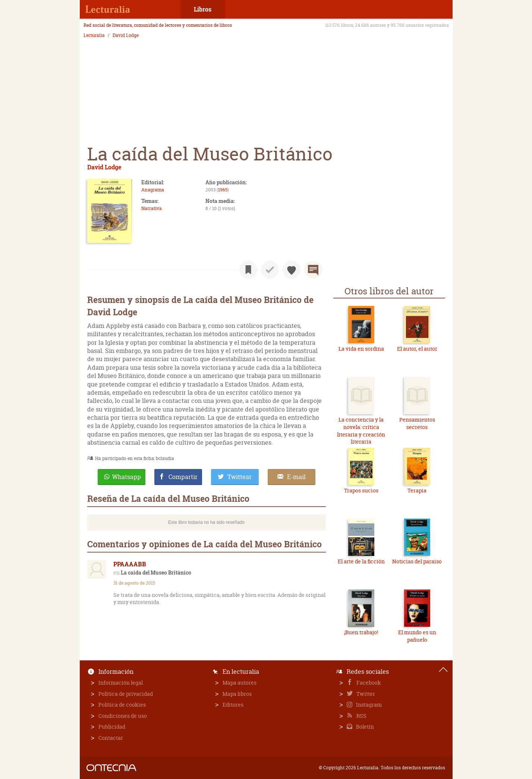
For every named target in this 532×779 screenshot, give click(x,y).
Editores (233, 705)
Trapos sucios (361, 490)
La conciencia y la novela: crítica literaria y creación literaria (361, 431)
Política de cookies (122, 705)
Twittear (240, 477)
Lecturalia (94, 35)
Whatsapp (127, 477)
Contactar (111, 738)
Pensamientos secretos (417, 423)
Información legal (121, 683)
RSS (361, 716)
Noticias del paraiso (417, 561)
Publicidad (112, 727)
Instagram (368, 705)
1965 (223, 190)
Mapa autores (240, 683)
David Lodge (126, 35)
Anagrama (153, 190)
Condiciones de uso (123, 716)
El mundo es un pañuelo (417, 636)
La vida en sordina (361, 349)
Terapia (417, 490)
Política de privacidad (126, 694)
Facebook (368, 683)
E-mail (296, 477)
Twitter (365, 694)
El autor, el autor (417, 349)
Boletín (364, 727)
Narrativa (152, 208)
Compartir (183, 477)
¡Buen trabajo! (361, 632)
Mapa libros (237, 694)
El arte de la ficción (361, 561)
